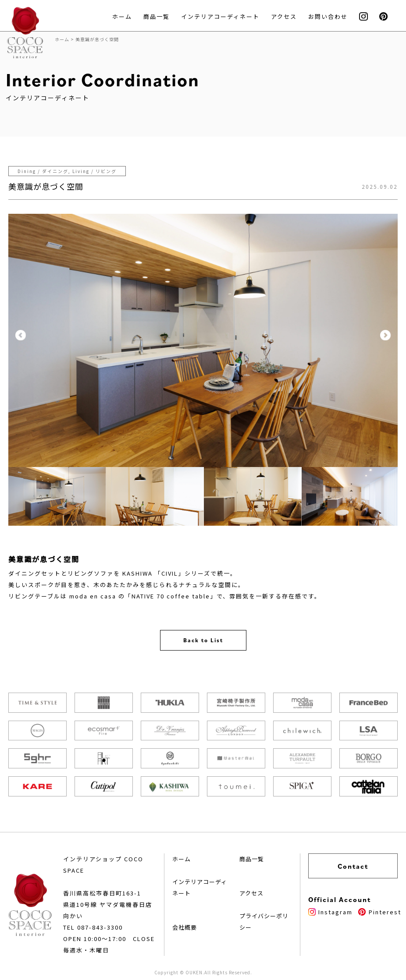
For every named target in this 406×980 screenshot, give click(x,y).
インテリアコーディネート (220, 16)
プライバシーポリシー (264, 922)
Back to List (203, 640)
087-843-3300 (100, 927)
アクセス (284, 16)
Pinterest (379, 912)
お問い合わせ (328, 16)
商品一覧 (157, 16)
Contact (353, 866)
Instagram (330, 912)
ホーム (122, 16)
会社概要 (185, 927)
